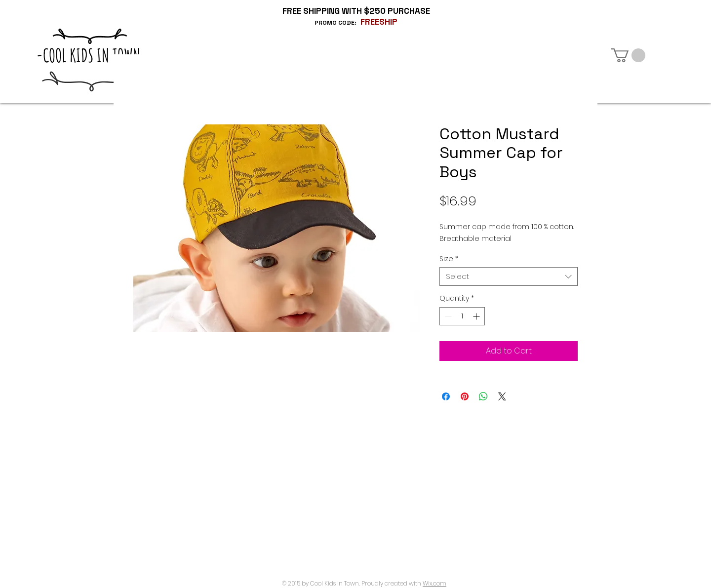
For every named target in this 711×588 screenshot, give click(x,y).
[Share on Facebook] (446, 396)
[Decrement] (447, 316)
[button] (628, 55)
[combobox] (509, 276)
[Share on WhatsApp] (483, 396)
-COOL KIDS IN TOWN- (92, 55)
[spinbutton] (462, 316)
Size (449, 259)
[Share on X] (502, 396)
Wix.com (434, 583)
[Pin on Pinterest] (465, 396)
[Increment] (477, 316)
